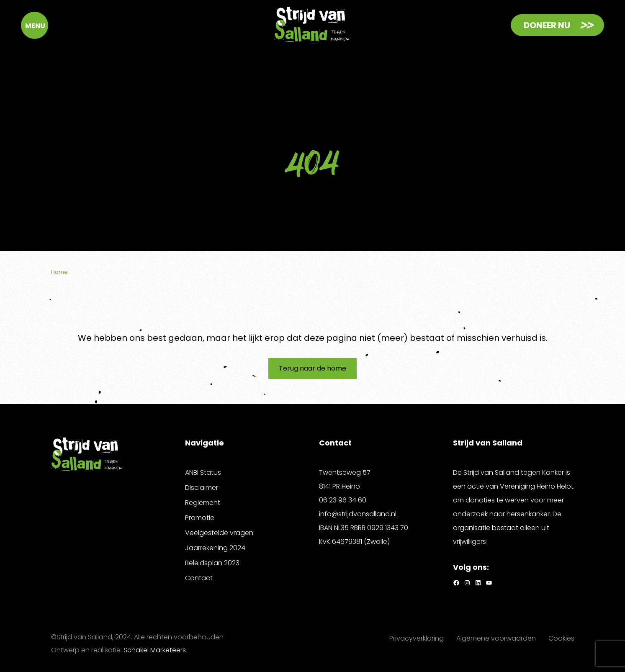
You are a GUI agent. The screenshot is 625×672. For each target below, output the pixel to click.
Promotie (200, 518)
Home (59, 272)
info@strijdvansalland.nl (358, 514)
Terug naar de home (312, 368)
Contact (199, 578)
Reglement (203, 503)
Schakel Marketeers (155, 650)
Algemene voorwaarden (496, 638)
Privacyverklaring (417, 638)
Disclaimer (202, 488)
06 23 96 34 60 (343, 500)
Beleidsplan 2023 (212, 563)
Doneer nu (547, 25)
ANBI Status (203, 472)
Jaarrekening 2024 (215, 548)
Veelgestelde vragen (219, 533)
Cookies (561, 638)
